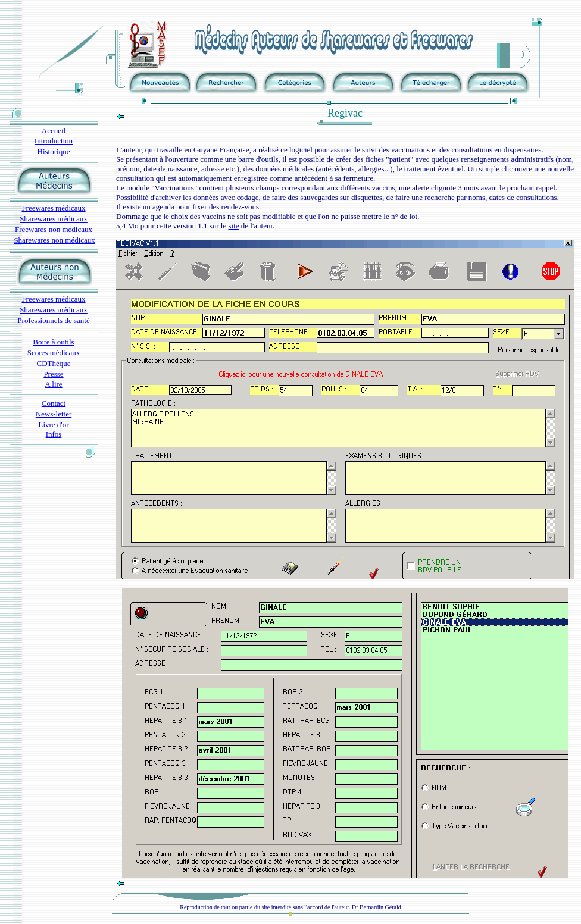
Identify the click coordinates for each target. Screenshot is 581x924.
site (233, 226)
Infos (54, 434)
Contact (54, 403)
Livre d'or (53, 425)
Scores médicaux (54, 353)
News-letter (54, 414)
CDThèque (53, 363)
